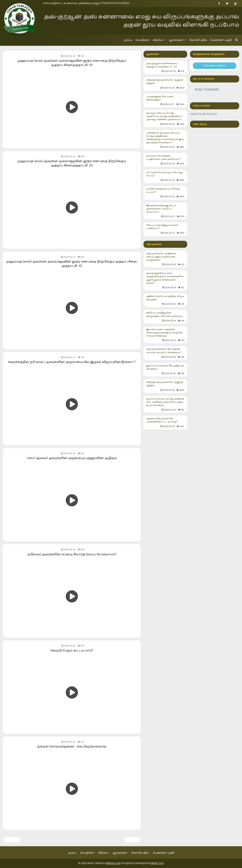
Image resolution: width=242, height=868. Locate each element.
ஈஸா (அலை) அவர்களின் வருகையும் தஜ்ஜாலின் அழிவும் (72, 458)
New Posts (12, 839)
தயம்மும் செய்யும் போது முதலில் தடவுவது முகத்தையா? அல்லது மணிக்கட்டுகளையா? (165, 119)
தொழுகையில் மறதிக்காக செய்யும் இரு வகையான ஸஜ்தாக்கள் (165, 259)
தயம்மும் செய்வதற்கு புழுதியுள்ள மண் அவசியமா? (165, 160)
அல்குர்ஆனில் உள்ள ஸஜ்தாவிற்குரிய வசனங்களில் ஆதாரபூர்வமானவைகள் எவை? (165, 281)
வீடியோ (159, 40)
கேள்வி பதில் (198, 40)
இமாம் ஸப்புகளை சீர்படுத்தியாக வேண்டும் (165, 370)
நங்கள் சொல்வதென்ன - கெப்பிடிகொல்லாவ (72, 747)
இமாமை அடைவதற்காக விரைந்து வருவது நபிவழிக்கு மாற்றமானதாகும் (165, 335)
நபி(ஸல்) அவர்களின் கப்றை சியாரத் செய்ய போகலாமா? (72, 554)
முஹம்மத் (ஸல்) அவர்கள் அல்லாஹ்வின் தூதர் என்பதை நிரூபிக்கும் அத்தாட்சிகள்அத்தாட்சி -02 (72, 163)
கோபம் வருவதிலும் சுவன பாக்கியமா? (165, 229)
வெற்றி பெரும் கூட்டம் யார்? (72, 650)
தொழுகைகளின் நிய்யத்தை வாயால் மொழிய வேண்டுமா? (165, 353)
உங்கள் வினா (214, 66)
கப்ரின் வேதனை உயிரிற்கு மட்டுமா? (165, 193)
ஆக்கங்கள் (177, 40)
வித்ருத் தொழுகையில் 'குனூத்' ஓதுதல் (165, 84)
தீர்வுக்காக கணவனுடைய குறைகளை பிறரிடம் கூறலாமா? (165, 211)
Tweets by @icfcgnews (204, 114)
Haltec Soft (157, 863)
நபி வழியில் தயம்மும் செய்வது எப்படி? (165, 176)
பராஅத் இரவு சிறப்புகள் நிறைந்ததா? (165, 101)
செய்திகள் (142, 40)
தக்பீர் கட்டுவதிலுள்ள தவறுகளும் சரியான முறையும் (165, 317)
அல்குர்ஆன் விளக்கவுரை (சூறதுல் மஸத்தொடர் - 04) (165, 67)
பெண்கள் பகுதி (221, 40)
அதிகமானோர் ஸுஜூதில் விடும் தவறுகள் (165, 300)
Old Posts (132, 839)
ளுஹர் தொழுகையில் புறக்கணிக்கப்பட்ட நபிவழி (165, 422)
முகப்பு (128, 40)
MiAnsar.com (113, 863)
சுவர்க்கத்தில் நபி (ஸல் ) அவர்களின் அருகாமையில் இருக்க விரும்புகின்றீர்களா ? (72, 362)
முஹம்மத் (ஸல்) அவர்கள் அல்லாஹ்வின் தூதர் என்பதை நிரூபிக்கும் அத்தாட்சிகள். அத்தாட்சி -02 (72, 264)
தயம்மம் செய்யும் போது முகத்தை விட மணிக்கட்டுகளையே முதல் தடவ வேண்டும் (165, 404)
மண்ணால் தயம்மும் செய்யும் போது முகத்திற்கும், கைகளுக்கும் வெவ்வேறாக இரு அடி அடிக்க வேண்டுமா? (165, 140)
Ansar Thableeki (207, 90)
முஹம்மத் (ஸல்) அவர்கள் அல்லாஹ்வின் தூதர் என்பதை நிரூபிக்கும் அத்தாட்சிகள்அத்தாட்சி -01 (72, 63)
